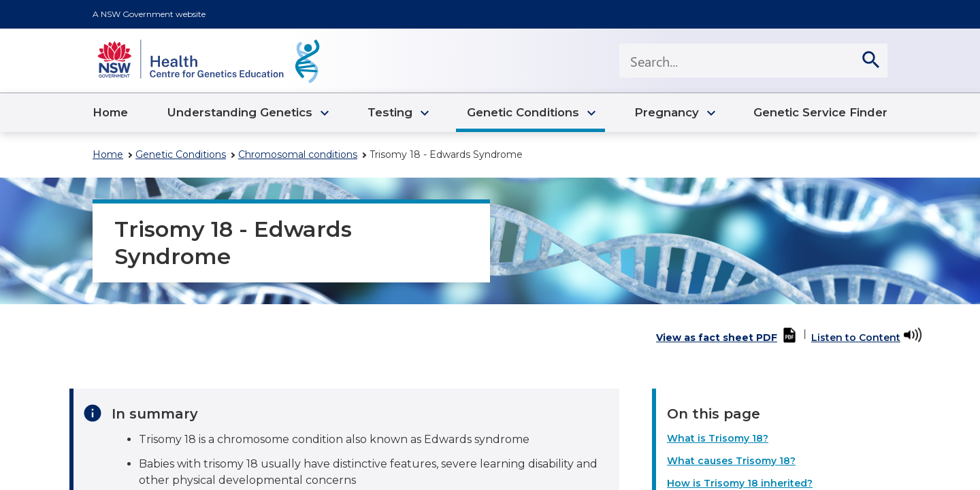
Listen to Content (856, 338)
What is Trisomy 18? (718, 438)
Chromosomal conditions (298, 154)
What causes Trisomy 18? (731, 461)
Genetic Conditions (181, 154)
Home (108, 154)
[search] (870, 61)
